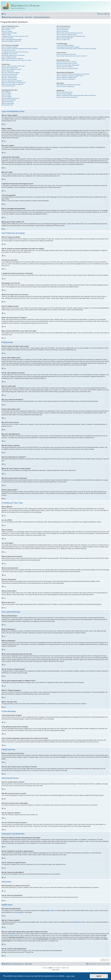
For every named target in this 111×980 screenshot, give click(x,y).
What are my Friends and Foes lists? (66, 54)
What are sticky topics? (8, 102)
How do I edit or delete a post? (10, 68)
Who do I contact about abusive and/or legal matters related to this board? (76, 95)
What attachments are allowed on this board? (69, 85)
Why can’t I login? (6, 35)
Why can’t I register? (7, 31)
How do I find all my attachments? (66, 86)
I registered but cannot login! (9, 33)
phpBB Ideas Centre (79, 922)
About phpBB (18, 912)
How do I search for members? (65, 67)
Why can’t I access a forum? (9, 76)
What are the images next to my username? (13, 55)
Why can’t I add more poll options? (11, 73)
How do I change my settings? (10, 47)
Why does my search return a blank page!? (68, 65)
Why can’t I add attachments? (9, 78)
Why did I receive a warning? (9, 79)
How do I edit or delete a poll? (10, 74)
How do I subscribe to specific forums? (67, 77)
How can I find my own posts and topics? (67, 68)
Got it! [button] (99, 976)
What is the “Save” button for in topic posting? (14, 83)
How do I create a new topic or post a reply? (13, 66)
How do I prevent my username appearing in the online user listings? (20, 49)
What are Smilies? (6, 95)
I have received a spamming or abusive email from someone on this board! (76, 49)
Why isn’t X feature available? (64, 94)
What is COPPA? (6, 30)
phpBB (71, 287)
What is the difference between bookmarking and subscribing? (73, 74)
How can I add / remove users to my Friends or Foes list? (72, 56)
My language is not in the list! (9, 54)
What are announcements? (9, 100)
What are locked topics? (8, 103)
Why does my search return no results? (67, 63)
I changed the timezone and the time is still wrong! (15, 52)
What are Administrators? (63, 28)
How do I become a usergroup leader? (67, 35)
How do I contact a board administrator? (67, 97)
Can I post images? (7, 97)
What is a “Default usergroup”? (65, 38)
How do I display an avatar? (9, 57)
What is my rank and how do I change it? (12, 59)
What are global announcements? (11, 98)
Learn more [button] (70, 976)
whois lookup (13, 935)
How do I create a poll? (8, 71)
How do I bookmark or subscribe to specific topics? (70, 76)
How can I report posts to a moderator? (12, 81)
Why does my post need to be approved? (13, 84)
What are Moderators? (62, 30)
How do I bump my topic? (8, 86)
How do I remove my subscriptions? (66, 79)
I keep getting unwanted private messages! (68, 47)
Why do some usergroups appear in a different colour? (71, 36)
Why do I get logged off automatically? (12, 40)
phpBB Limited (50, 911)
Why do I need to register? (9, 28)
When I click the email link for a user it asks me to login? (16, 60)
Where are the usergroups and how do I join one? (70, 33)
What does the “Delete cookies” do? (11, 41)
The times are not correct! (8, 50)
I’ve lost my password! (7, 38)
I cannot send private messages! (65, 45)
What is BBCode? (6, 92)
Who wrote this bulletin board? (65, 92)
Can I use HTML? (6, 93)
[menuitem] (4, 14)
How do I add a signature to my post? (11, 69)
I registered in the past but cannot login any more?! (15, 36)
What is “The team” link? (63, 40)
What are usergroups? (62, 31)
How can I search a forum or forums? (66, 62)
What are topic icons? (7, 105)
